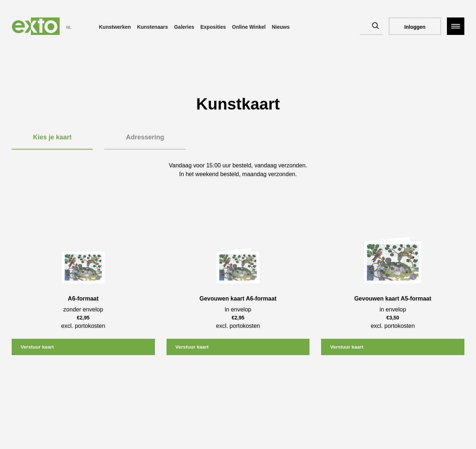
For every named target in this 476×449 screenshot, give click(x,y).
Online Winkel (249, 27)
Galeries (184, 27)
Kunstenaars (153, 27)
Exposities (213, 27)
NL (69, 27)
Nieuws (281, 27)
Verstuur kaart (38, 347)
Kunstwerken (115, 27)
